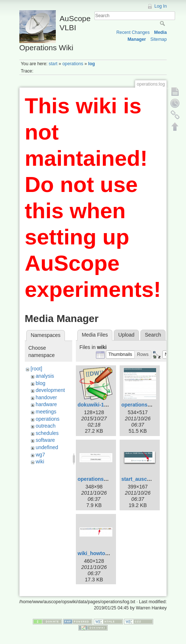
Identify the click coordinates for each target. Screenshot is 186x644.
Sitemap (158, 39)
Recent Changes (133, 32)
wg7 (40, 455)
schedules (47, 433)
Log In (160, 6)
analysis (45, 376)
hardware (46, 404)
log (92, 64)
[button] (120, 355)
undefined (47, 447)
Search (163, 23)
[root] (36, 369)
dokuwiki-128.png (99, 405)
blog (40, 383)
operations (73, 64)
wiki (40, 462)
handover (46, 397)
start (53, 64)
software (45, 440)
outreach (46, 426)
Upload (126, 335)
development (50, 390)
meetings (46, 412)
